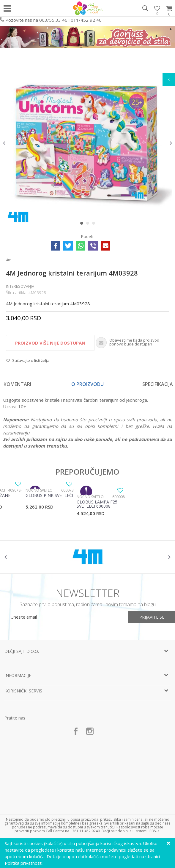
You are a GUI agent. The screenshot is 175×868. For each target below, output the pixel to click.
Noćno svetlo (39, 490)
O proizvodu (87, 384)
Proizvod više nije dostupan (50, 343)
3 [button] (95, 224)
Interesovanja (20, 286)
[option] (87, 143)
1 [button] (83, 224)
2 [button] (89, 224)
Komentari (17, 384)
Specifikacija (158, 384)
